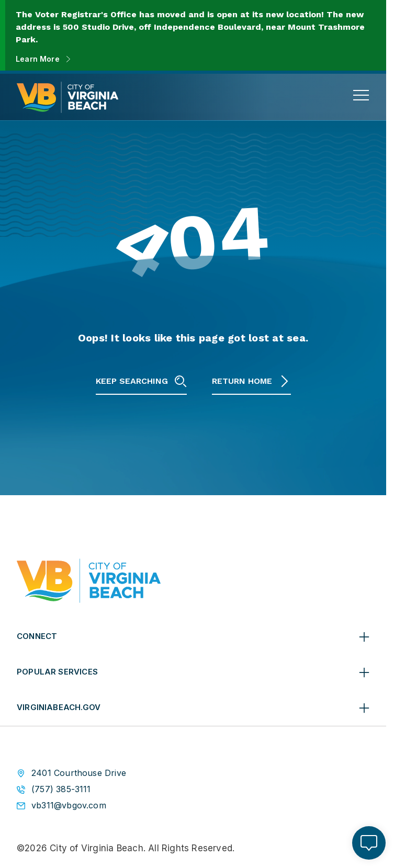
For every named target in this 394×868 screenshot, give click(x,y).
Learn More (38, 59)
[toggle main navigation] (361, 95)
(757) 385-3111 (61, 789)
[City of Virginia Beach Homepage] (67, 97)
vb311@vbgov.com (69, 806)
